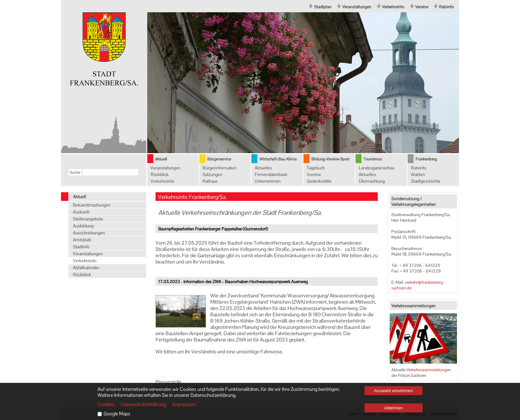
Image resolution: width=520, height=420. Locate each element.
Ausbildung (83, 226)
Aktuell (161, 159)
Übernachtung (372, 181)
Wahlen (418, 175)
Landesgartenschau (377, 168)
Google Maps (117, 414)
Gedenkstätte (319, 181)
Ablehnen (393, 408)
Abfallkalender (86, 268)
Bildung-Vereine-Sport (330, 159)
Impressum (184, 404)
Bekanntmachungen (92, 205)
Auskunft (81, 212)
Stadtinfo (81, 247)
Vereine (422, 7)
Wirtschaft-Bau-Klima (278, 159)
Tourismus (373, 159)
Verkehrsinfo (393, 7)
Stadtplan (323, 7)
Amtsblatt (82, 240)
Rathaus (210, 181)
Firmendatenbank (271, 175)
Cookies (106, 404)
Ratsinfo (447, 7)
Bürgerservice (219, 159)
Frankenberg (426, 159)
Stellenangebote (88, 219)
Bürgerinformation (220, 168)
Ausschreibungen (89, 233)
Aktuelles (263, 168)
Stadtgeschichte (426, 181)
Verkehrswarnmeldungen (429, 370)
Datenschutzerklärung (143, 404)
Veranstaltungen (357, 7)
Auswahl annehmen (393, 391)
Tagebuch (316, 168)
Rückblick (160, 175)
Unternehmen (268, 181)
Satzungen (212, 175)
